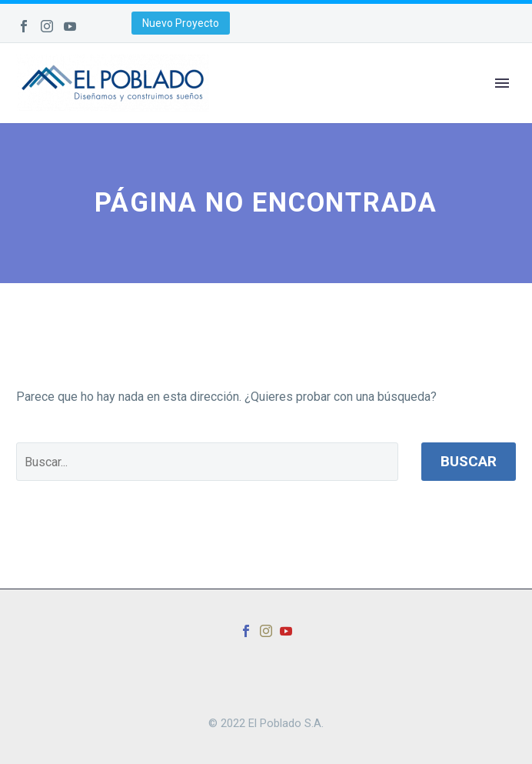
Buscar (469, 461)
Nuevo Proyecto (181, 23)
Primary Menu (502, 83)
